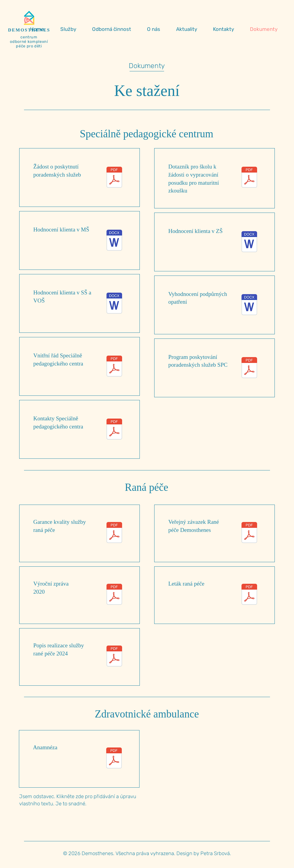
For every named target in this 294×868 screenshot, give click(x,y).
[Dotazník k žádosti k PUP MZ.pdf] (249, 178)
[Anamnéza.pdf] (114, 759)
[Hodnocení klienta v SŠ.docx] (114, 304)
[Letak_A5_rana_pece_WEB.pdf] (249, 595)
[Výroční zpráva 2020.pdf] (114, 595)
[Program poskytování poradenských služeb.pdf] (249, 368)
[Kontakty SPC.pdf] (114, 430)
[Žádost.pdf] (114, 178)
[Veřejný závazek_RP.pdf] (249, 533)
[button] (72, 29)
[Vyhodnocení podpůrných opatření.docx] (249, 305)
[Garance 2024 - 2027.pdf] (114, 533)
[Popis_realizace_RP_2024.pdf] (114, 657)
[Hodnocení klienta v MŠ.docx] (114, 241)
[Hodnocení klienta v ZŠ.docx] (249, 242)
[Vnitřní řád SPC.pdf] (114, 367)
